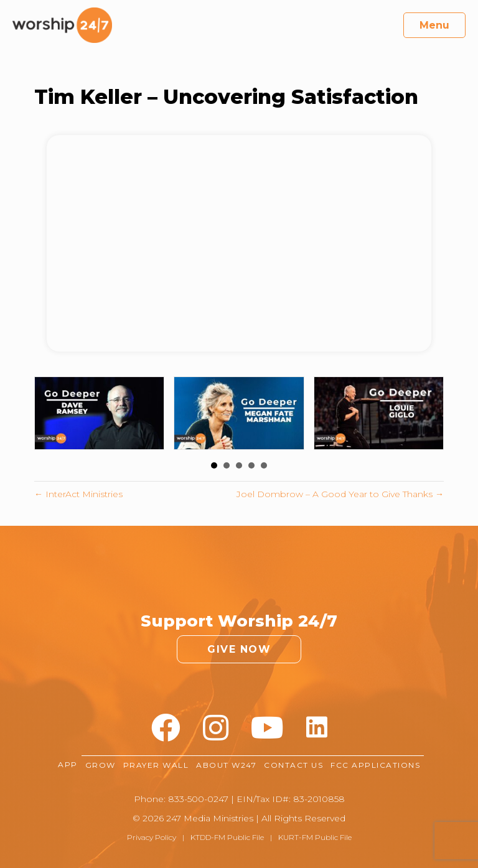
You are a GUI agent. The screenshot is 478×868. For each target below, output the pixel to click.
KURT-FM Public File (315, 837)
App (68, 765)
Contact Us (293, 765)
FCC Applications (375, 765)
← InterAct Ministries (78, 494)
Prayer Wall (156, 765)
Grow (101, 765)
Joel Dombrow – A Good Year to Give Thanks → (340, 494)
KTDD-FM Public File (227, 837)
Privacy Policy (152, 837)
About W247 (226, 765)
